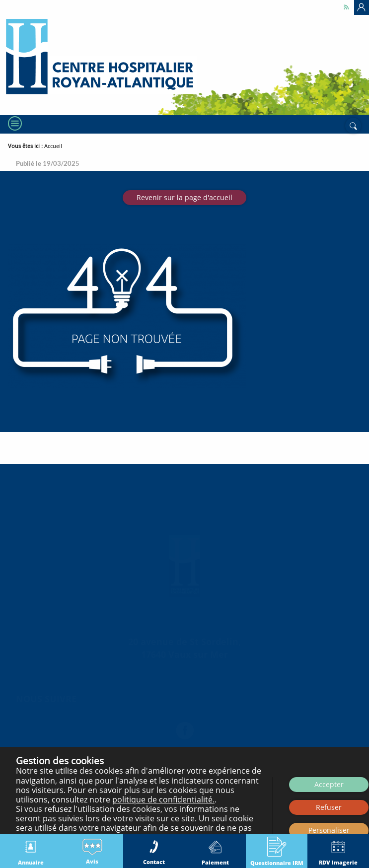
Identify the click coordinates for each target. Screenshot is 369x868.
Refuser (329, 807)
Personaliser (329, 830)
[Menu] (14, 187)
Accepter (329, 784)
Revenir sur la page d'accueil (184, 261)
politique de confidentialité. (163, 799)
